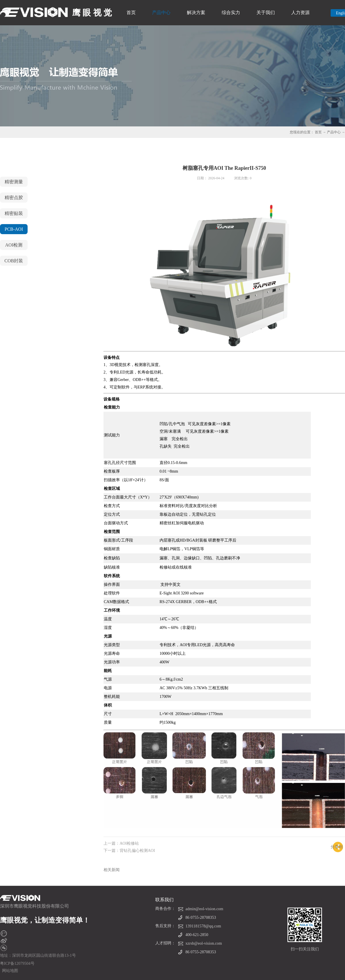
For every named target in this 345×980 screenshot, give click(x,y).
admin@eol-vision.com (204, 909)
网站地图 (9, 971)
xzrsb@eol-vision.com (204, 943)
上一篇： (121, 843)
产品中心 (334, 132)
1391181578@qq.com (203, 926)
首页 (131, 12)
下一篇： (129, 851)
